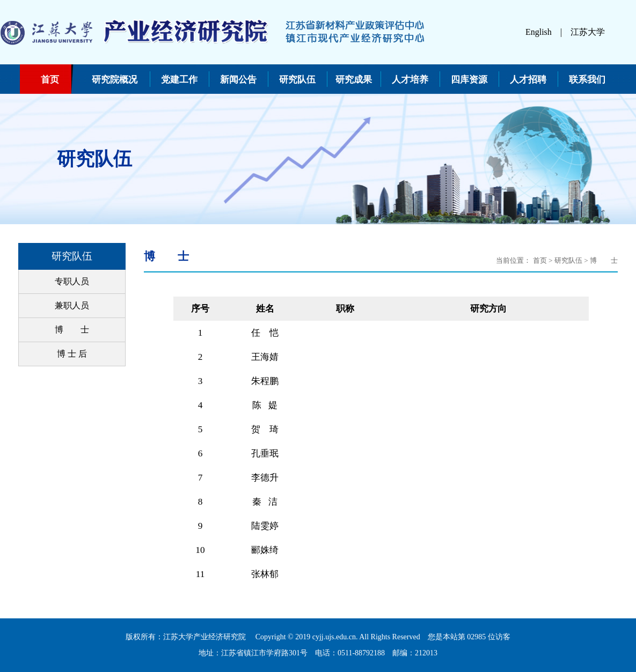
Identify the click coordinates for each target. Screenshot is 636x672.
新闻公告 (238, 80)
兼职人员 (72, 305)
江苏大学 (588, 32)
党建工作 (179, 80)
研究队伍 (297, 80)
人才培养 (410, 80)
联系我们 (587, 80)
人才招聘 (528, 80)
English (539, 32)
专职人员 (72, 281)
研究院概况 (115, 80)
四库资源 (469, 80)
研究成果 (354, 80)
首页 (50, 80)
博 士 (72, 330)
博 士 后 (72, 354)
